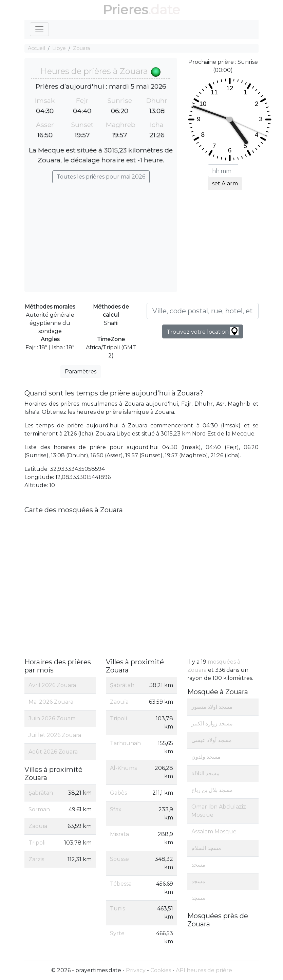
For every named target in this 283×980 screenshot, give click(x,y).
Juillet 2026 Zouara (55, 735)
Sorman (39, 809)
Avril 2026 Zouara (52, 685)
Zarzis (36, 859)
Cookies (161, 970)
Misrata (119, 834)
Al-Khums (123, 768)
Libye (59, 48)
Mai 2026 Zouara (51, 702)
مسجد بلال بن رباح (212, 790)
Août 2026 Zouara (53, 752)
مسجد (198, 865)
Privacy (136, 970)
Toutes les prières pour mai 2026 (101, 177)
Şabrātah (41, 793)
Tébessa (121, 884)
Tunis (117, 909)
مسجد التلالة (205, 773)
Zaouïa (38, 826)
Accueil (36, 48)
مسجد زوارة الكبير (212, 724)
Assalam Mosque (214, 831)
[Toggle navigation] (39, 29)
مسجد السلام (206, 848)
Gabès (118, 793)
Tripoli (37, 843)
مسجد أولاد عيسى (212, 740)
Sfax (116, 809)
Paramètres (81, 372)
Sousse (119, 859)
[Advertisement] (101, 234)
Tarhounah (125, 743)
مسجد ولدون (206, 757)
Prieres (125, 10)
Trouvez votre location (203, 331)
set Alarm (225, 183)
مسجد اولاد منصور (212, 707)
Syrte (117, 933)
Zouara (81, 48)
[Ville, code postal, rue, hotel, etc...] (203, 311)
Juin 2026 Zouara (52, 718)
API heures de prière (204, 970)
